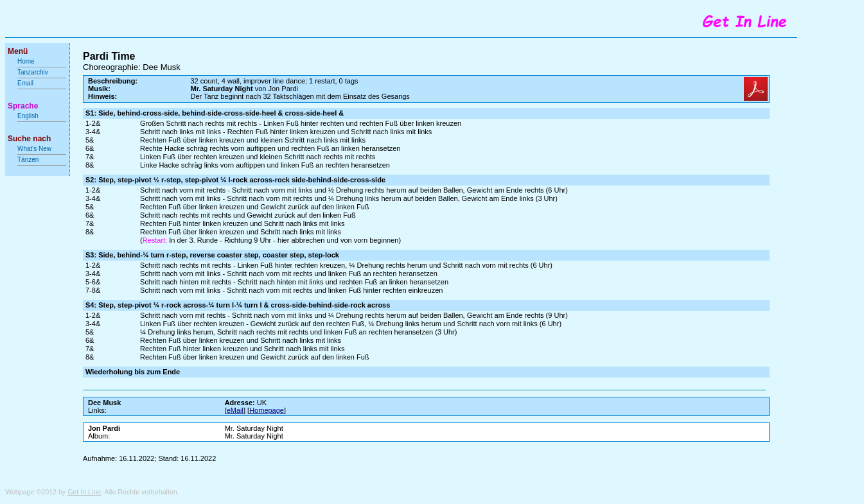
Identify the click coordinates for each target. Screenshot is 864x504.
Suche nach (29, 139)
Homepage (267, 410)
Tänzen (28, 160)
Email (25, 83)
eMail (235, 410)
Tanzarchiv (33, 72)
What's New (35, 149)
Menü (18, 51)
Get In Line (84, 492)
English (28, 116)
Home (26, 61)
